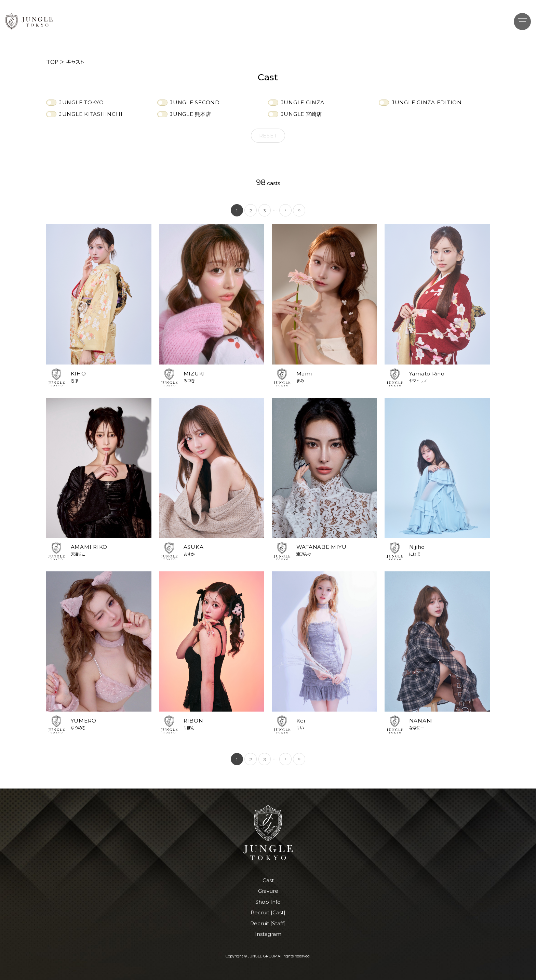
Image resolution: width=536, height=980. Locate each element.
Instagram (268, 934)
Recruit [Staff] (268, 923)
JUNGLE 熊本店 (191, 114)
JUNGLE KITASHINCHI (91, 114)
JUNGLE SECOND (195, 102)
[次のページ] (285, 210)
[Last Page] (299, 210)
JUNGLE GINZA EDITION (427, 102)
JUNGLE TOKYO (82, 102)
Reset (268, 136)
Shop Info (268, 902)
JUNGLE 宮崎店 (302, 114)
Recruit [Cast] (268, 912)
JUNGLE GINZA (303, 102)
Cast (268, 880)
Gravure (268, 891)
